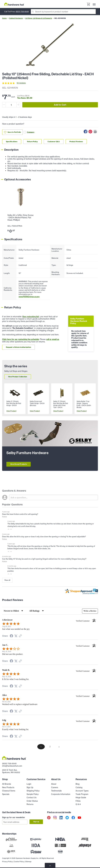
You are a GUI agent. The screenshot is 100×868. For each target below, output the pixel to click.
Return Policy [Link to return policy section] (32, 142)
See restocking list (31, 317)
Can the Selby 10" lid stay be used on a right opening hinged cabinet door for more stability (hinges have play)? (44, 559)
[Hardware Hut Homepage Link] (14, 4)
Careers (55, 787)
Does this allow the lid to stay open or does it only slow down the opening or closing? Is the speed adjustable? (44, 537)
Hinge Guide (81, 798)
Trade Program (82, 794)
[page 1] (41, 747)
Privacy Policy (7, 861)
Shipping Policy (33, 791)
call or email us (53, 339)
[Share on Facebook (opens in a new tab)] (11, 636)
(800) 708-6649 (22, 12)
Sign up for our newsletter (14, 817)
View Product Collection (18, 377)
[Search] (63, 12)
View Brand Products (19, 464)
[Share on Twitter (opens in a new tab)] (16, 636)
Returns (30, 804)
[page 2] (50, 747)
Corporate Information (61, 794)
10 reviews (21, 83)
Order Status (32, 801)
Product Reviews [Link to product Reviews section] (76, 142)
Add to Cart (60, 105)
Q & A (78, 804)
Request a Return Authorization (18, 347)
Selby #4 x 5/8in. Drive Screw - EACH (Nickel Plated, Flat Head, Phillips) (20, 218)
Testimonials (56, 791)
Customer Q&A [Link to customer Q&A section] (54, 142)
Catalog (79, 787)
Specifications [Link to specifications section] (12, 142)
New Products (8, 787)
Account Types (82, 791)
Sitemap (28, 861)
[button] (8, 529)
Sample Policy (33, 794)
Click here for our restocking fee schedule (21, 339)
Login (29, 784)
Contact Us (31, 798)
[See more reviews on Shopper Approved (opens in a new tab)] (20, 636)
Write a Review (90, 611)
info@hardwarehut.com (12, 766)
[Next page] (59, 747)
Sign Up (30, 787)
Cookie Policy (19, 861)
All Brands (7, 784)
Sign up (36, 822)
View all (7, 580)
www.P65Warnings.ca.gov (29, 297)
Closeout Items (9, 791)
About (54, 784)
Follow (4, 517)
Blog (77, 784)
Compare (29, 132)
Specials (6, 794)
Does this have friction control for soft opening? (20, 514)
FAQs (78, 801)
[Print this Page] (95, 132)
